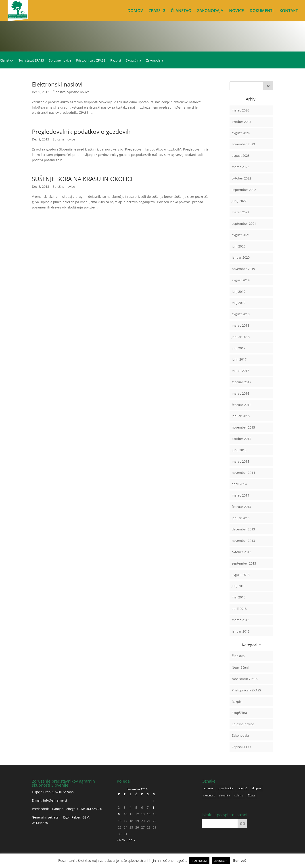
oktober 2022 (241, 178)
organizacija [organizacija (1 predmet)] (226, 788)
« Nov (121, 840)
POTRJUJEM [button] (199, 861)
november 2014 (243, 473)
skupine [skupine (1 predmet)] (257, 788)
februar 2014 (241, 507)
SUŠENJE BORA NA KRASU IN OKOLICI (82, 179)
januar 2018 (241, 337)
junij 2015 (239, 450)
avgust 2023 (241, 156)
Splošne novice (60, 61)
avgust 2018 (241, 314)
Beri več (239, 860)
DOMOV (135, 11)
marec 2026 (240, 110)
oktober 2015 (241, 439)
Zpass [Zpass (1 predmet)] (252, 795)
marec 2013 (240, 620)
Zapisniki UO (241, 747)
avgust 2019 (241, 280)
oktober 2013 (241, 552)
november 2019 (243, 269)
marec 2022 (240, 212)
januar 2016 (241, 416)
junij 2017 (239, 359)
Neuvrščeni (240, 667)
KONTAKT (289, 11)
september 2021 (244, 224)
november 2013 (243, 541)
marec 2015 (240, 461)
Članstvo (6, 61)
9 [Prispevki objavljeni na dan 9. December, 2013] (119, 814)
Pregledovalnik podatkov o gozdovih (81, 132)
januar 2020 (241, 257)
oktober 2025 (241, 122)
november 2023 (243, 144)
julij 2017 (239, 348)
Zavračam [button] (221, 861)
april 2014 (239, 484)
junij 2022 (239, 201)
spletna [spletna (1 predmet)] (239, 795)
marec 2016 (240, 393)
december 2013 (243, 529)
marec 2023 (240, 167)
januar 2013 (241, 631)
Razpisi (116, 61)
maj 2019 (239, 303)
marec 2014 (240, 495)
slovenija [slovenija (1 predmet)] (225, 795)
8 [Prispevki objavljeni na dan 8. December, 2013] (154, 807)
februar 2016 (241, 405)
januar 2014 (241, 518)
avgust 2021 (241, 235)
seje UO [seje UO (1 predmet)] (242, 788)
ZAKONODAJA (210, 11)
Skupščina (134, 61)
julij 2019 (239, 292)
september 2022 (244, 190)
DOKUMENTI (262, 11)
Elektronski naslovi (57, 84)
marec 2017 (240, 371)
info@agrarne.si (55, 800)
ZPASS (155, 11)
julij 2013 (239, 586)
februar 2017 (241, 382)
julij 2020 (239, 246)
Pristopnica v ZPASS (91, 61)
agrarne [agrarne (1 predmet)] (208, 788)
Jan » (131, 840)
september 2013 (244, 563)
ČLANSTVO (181, 11)
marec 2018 (240, 325)
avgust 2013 (241, 575)
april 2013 (239, 609)
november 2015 (243, 427)
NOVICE (236, 11)
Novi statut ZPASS (31, 61)
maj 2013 (239, 597)
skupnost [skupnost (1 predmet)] (209, 795)
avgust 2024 (241, 133)
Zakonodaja (155, 61)
